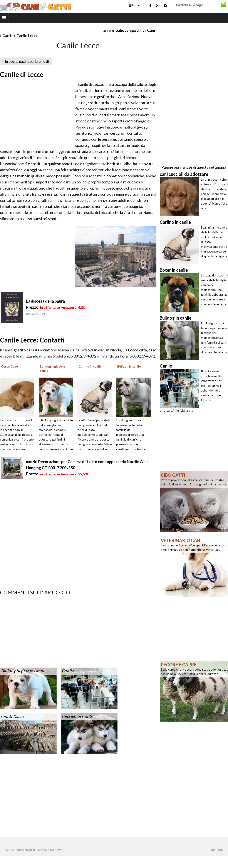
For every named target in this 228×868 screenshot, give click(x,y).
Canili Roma (13, 717)
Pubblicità (216, 850)
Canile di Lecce (22, 74)
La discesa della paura (45, 301)
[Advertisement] (51, 30)
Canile (8, 36)
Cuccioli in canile (77, 717)
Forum (135, 5)
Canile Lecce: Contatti (32, 340)
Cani (151, 30)
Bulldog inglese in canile (23, 671)
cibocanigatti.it (131, 30)
